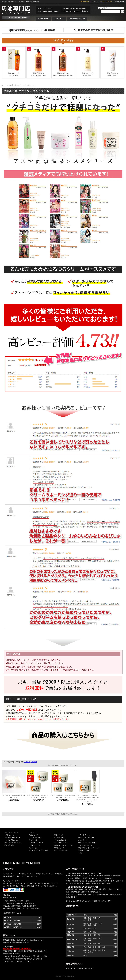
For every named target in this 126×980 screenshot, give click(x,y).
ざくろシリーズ (59, 838)
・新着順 (34, 762)
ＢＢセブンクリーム (61, 850)
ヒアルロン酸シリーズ (61, 840)
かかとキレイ (83, 840)
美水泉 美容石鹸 (84, 850)
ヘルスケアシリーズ (61, 843)
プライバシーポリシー (12, 838)
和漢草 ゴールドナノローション (89, 848)
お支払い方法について (12, 840)
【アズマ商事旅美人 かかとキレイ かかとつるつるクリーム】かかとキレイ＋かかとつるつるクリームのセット (88, 798)
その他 (81, 853)
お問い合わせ (9, 835)
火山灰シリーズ (35, 845)
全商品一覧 (12, 85)
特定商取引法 (9, 845)
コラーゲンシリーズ (36, 843)
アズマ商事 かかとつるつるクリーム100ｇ (14, 797)
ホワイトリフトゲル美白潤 (38, 850)
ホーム (4, 85)
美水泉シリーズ (59, 848)
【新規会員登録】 (119, 2)
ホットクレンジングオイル (87, 843)
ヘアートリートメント (86, 835)
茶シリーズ (33, 848)
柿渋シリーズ (58, 835)
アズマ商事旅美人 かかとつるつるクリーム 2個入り (39, 797)
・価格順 (27, 762)
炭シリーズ (33, 840)
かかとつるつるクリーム (27, 85)
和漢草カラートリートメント (64, 845)
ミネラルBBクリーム (85, 845)
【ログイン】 (96, 2)
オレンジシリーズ (35, 838)
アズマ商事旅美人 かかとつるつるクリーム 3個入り (63, 797)
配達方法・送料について (13, 843)
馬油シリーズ (34, 835)
